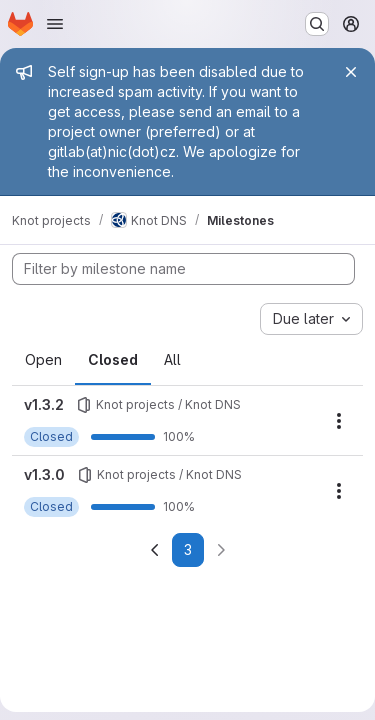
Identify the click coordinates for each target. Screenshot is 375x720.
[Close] (351, 72)
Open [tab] (43, 359)
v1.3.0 (44, 474)
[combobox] (311, 319)
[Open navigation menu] (55, 24)
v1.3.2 (44, 404)
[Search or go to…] (317, 24)
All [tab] (172, 359)
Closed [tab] (113, 359)
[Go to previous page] (155, 550)
